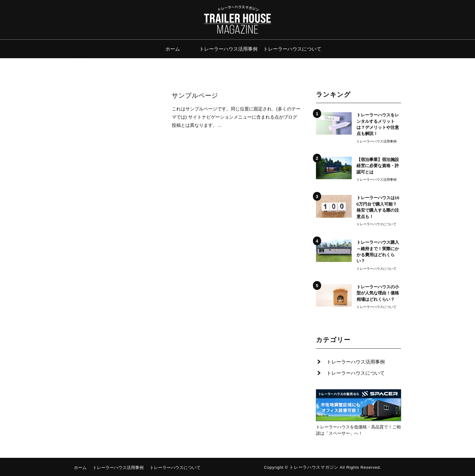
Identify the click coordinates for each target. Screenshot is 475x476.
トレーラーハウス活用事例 (228, 49)
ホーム (173, 49)
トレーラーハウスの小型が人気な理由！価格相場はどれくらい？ (378, 293)
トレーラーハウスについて (292, 49)
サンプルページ (195, 96)
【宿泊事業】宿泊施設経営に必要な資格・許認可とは (378, 166)
